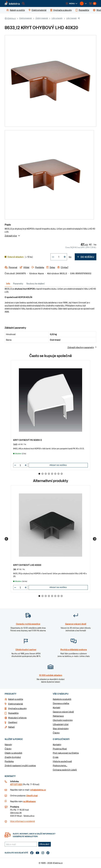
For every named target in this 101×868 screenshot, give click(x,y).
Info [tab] (8, 283)
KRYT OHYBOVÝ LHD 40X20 (27, 565)
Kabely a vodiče (16, 699)
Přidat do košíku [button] (58, 465)
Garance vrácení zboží (63, 712)
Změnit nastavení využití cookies (20, 765)
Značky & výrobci (13, 757)
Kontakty (57, 744)
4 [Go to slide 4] (49, 474)
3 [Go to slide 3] (46, 474)
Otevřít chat (32, 795)
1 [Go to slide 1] (39, 474)
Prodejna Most (60, 749)
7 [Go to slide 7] (58, 474)
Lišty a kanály (57, 18)
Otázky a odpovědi (13, 753)
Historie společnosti (62, 761)
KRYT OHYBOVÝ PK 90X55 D (28, 440)
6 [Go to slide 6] (55, 474)
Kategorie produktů (62, 699)
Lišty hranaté (71, 18)
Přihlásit (45, 844)
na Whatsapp (29, 801)
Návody (8, 744)
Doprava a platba (61, 703)
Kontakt (57, 707)
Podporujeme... (60, 765)
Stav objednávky (61, 729)
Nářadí (11, 727)
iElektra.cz (11, 18)
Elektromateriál (26, 18)
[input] (20, 465)
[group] (50, 415)
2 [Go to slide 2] (43, 474)
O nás (56, 757)
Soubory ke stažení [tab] (35, 283)
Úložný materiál (42, 18)
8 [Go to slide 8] (62, 474)
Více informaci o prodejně (22, 821)
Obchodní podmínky (63, 720)
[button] (72, 3)
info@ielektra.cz (38, 790)
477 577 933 (16, 784)
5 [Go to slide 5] (52, 474)
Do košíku (86, 257)
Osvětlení (13, 722)
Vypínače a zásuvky (17, 708)
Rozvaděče (13, 713)
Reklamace (58, 716)
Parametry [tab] (18, 283)
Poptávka (9, 761)
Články (56, 733)
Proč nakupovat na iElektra (66, 753)
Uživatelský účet (61, 724)
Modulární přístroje (17, 718)
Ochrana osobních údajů (65, 770)
